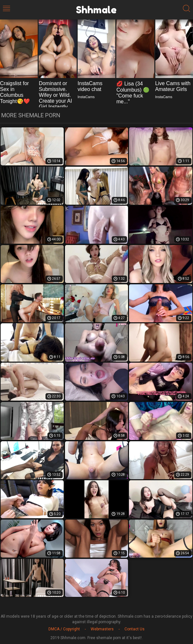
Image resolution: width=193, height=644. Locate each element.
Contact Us (135, 629)
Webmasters (102, 629)
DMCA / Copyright (64, 629)
